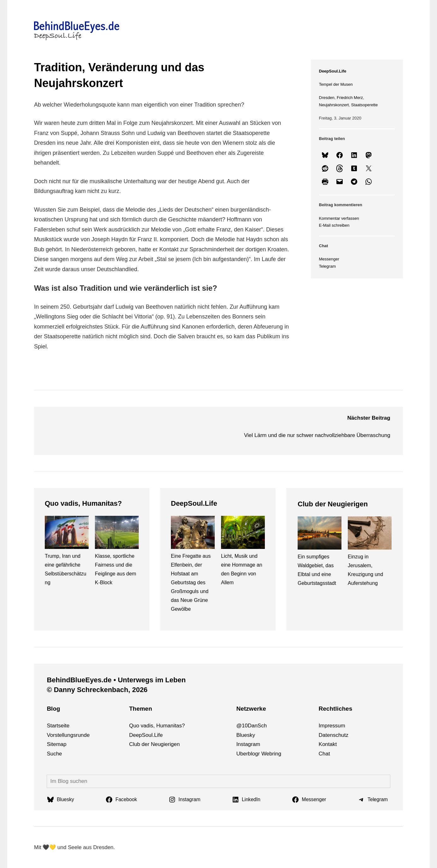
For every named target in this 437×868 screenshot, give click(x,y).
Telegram (327, 266)
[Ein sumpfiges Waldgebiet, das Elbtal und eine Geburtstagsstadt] (320, 534)
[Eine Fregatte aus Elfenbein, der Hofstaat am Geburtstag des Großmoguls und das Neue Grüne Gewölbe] (193, 534)
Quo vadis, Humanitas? (83, 503)
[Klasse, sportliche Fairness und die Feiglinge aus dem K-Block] (117, 534)
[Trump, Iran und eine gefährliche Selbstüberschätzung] (67, 534)
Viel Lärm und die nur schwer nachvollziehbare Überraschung (317, 435)
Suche (54, 754)
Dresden (327, 98)
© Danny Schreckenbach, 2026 (97, 690)
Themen (140, 709)
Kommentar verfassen (339, 218)
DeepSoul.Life (333, 71)
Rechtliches (336, 709)
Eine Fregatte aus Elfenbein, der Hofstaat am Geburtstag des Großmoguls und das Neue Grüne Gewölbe (191, 583)
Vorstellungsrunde (68, 735)
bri (272, 754)
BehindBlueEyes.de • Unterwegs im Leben (116, 680)
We (265, 754)
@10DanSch (251, 726)
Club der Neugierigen (333, 504)
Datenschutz (334, 735)
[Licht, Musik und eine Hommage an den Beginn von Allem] (243, 534)
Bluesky (246, 735)
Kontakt (328, 744)
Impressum (332, 726)
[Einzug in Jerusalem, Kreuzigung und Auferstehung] (370, 534)
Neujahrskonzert (334, 105)
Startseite (58, 726)
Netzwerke (251, 709)
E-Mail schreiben (334, 225)
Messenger (329, 259)
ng (278, 754)
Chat (324, 754)
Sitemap (56, 744)
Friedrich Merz (350, 98)
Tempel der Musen (336, 84)
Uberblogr (248, 754)
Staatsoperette (364, 105)
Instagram (248, 744)
